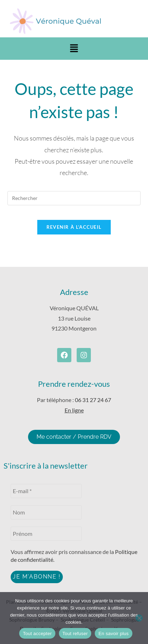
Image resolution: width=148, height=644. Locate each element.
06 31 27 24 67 (93, 400)
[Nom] (46, 512)
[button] (74, 49)
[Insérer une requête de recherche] (74, 198)
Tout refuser (75, 634)
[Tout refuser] (139, 618)
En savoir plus (113, 634)
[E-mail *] (46, 491)
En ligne (74, 410)
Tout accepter (37, 634)
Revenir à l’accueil (74, 227)
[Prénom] (46, 534)
